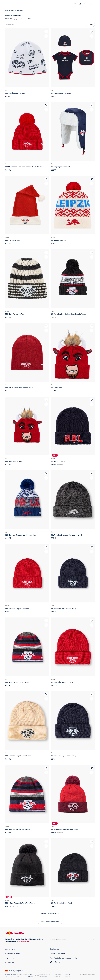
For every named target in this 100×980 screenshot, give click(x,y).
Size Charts (10, 958)
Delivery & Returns (12, 954)
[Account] (80, 3)
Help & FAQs (10, 949)
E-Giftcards (10, 963)
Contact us (54, 949)
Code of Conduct (67, 976)
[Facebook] (51, 963)
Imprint (37, 976)
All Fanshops (10, 10)
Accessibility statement (58, 976)
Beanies (20, 10)
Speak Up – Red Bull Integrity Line (45, 976)
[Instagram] (56, 963)
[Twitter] (60, 963)
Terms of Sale (14, 976)
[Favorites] (85, 3)
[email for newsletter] (70, 940)
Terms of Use (8, 976)
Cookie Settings (30, 976)
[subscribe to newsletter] (92, 940)
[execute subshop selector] (95, 4)
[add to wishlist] (46, 36)
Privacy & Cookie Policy (22, 976)
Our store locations (58, 953)
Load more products (50, 922)
